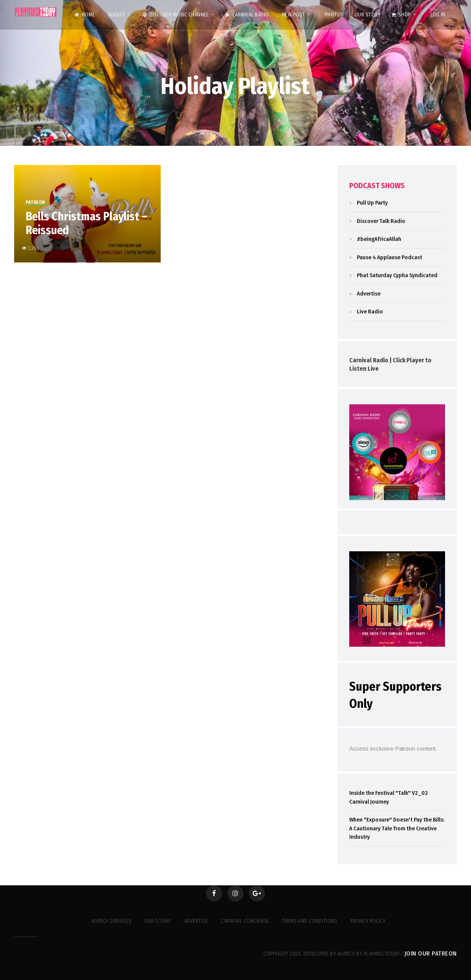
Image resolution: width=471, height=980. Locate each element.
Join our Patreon (431, 953)
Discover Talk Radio (381, 221)
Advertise (369, 294)
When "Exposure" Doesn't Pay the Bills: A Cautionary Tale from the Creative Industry (397, 828)
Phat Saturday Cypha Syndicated (397, 275)
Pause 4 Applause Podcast (390, 257)
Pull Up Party (372, 203)
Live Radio (370, 312)
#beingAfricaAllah (379, 239)
